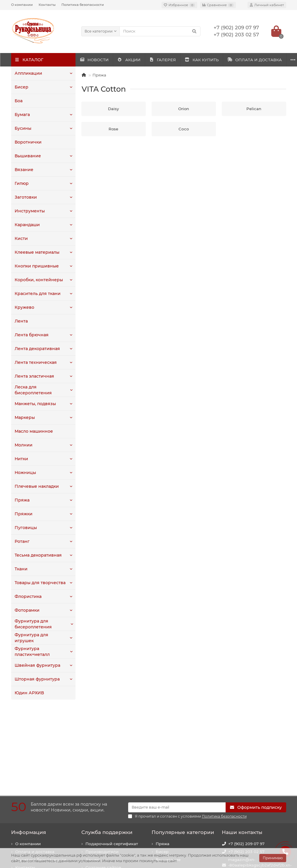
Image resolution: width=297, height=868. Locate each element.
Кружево (24, 307)
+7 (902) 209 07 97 (246, 761)
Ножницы (25, 473)
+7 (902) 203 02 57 (246, 769)
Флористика (28, 596)
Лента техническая (34, 362)
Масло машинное (33, 431)
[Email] (177, 725)
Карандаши (27, 225)
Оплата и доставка (35, 769)
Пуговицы (25, 528)
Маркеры (24, 417)
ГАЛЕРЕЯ (193, 60)
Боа (19, 101)
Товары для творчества (39, 583)
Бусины (23, 128)
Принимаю (273, 858)
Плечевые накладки (36, 486)
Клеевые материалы (36, 252)
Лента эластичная (34, 376)
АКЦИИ (147, 60)
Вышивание (27, 156)
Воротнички (27, 142)
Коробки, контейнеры (37, 280)
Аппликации (28, 73)
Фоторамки (27, 610)
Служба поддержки (107, 750)
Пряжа (22, 500)
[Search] (160, 31)
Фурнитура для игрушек (40, 638)
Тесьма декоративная (37, 555)
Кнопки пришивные (35, 266)
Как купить (27, 793)
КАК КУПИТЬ (244, 60)
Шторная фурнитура (36, 679)
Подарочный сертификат (112, 761)
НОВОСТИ (100, 60)
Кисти (21, 238)
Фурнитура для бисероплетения (32, 624)
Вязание (23, 170)
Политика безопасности (83, 5)
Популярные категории (183, 750)
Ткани (21, 569)
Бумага (22, 115)
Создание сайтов (103, 785)
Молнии (23, 445)
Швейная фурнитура (36, 665)
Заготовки (25, 197)
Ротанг (22, 541)
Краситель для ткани (37, 294)
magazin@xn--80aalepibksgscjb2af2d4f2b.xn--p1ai (260, 782)
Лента (21, 321)
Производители (102, 769)
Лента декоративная (36, 349)
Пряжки (23, 514)
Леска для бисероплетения (32, 390)
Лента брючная (31, 335)
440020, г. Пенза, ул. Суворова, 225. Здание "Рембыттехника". (251, 817)
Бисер (21, 87)
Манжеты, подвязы (34, 404)
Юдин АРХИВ (29, 693)
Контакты (47, 5)
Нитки (21, 459)
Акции (92, 777)
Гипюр (21, 183)
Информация (29, 750)
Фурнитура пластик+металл (32, 651)
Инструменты (29, 211)
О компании (22, 5)
